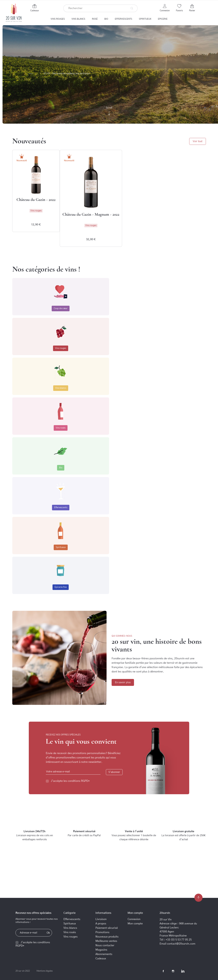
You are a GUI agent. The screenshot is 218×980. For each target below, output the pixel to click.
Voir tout (198, 141)
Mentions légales (45, 971)
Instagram (173, 971)
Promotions (102, 932)
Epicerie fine (61, 587)
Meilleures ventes (106, 941)
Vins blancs (61, 388)
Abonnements (104, 954)
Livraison (101, 919)
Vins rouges (61, 348)
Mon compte (135, 924)
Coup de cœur (61, 308)
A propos (101, 924)
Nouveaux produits (107, 937)
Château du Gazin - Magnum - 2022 (91, 214)
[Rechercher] (100, 8)
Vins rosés (61, 428)
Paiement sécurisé (107, 928)
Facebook (163, 971)
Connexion (134, 919)
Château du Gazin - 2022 (36, 200)
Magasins (101, 950)
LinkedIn (183, 971)
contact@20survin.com (181, 944)
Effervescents (61, 508)
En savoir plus (123, 682)
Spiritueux (61, 547)
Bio (61, 468)
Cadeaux (35, 11)
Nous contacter (105, 945)
